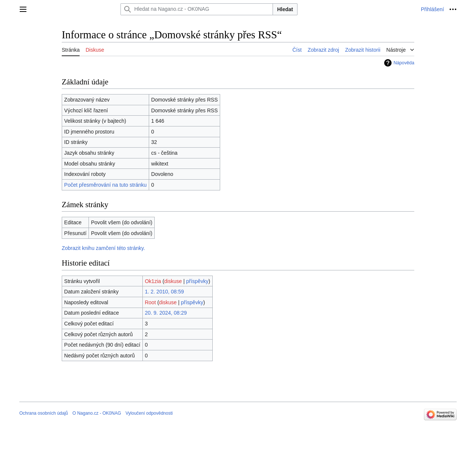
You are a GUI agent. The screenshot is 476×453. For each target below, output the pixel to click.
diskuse (173, 281)
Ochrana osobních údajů (44, 413)
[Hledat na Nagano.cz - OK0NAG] (197, 9)
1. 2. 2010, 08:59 (164, 292)
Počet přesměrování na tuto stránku (106, 185)
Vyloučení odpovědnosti (149, 413)
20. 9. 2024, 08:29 (166, 313)
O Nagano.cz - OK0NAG (97, 413)
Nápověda (404, 63)
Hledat (285, 9)
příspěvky (197, 281)
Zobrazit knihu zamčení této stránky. (103, 248)
